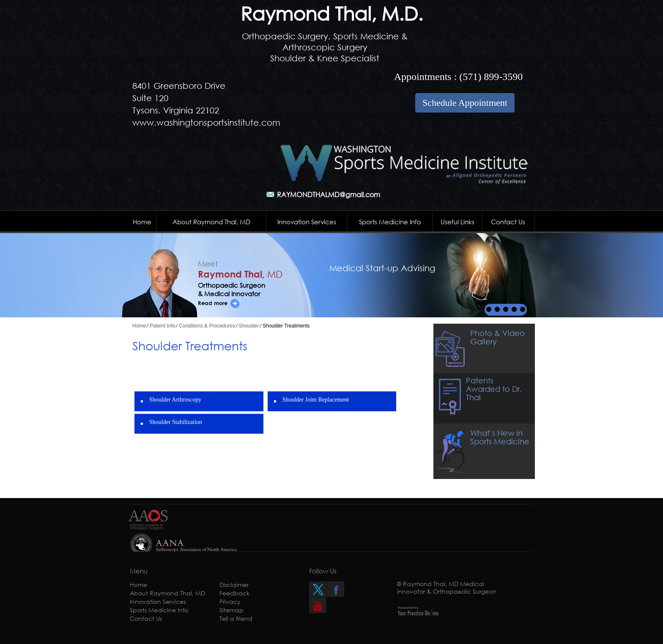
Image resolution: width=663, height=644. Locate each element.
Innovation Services (307, 222)
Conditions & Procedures (207, 326)
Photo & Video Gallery (497, 337)
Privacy (230, 601)
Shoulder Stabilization (176, 422)
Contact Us (508, 222)
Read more (213, 303)
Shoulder (249, 326)
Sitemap (232, 610)
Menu (139, 571)
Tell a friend (236, 618)
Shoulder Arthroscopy (175, 400)
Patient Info (163, 326)
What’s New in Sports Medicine (500, 437)
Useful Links (458, 222)
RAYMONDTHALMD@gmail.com (329, 194)
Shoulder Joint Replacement (316, 400)
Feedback (234, 593)
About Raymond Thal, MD (211, 222)
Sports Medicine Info (390, 222)
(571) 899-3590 (491, 77)
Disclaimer (234, 585)
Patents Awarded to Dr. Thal (494, 389)
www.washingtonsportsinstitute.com (206, 122)
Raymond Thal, (240, 274)
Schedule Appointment (465, 103)
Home (142, 222)
